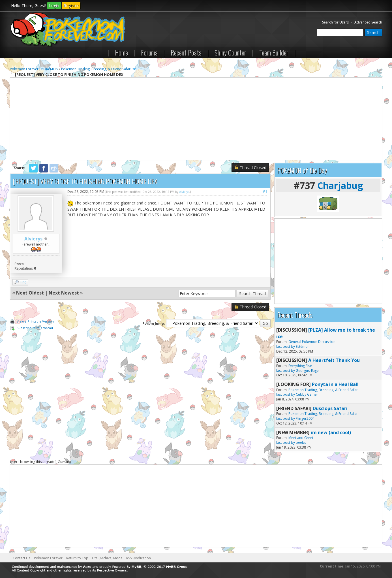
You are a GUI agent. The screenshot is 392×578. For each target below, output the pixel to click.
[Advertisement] (196, 119)
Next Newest (64, 293)
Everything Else (300, 366)
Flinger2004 (305, 418)
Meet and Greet (301, 438)
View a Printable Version (35, 321)
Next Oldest (30, 293)
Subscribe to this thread (35, 328)
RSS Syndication (139, 558)
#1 (265, 192)
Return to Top (77, 558)
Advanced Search (368, 22)
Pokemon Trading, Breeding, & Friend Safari (96, 69)
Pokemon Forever (24, 69)
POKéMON (50, 69)
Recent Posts (186, 52)
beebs (301, 442)
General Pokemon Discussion (312, 342)
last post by (286, 346)
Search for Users (335, 22)
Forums (149, 52)
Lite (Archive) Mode (107, 558)
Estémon (303, 346)
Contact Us (22, 558)
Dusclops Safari (330, 408)
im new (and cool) (331, 432)
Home (121, 52)
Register (71, 6)
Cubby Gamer (307, 394)
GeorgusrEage (307, 371)
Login (54, 6)
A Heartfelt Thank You (334, 360)
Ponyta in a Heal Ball (335, 384)
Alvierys (33, 239)
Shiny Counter (230, 52)
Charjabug (340, 185)
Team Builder (274, 52)
